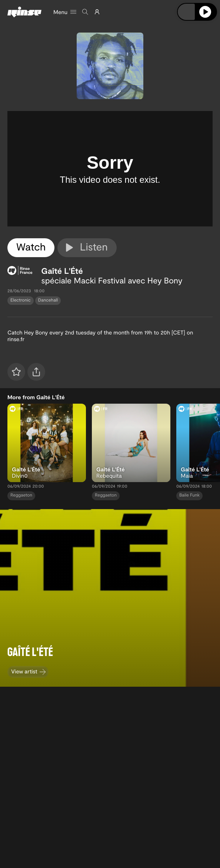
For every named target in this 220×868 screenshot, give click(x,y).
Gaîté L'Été (62, 271)
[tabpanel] (110, 169)
